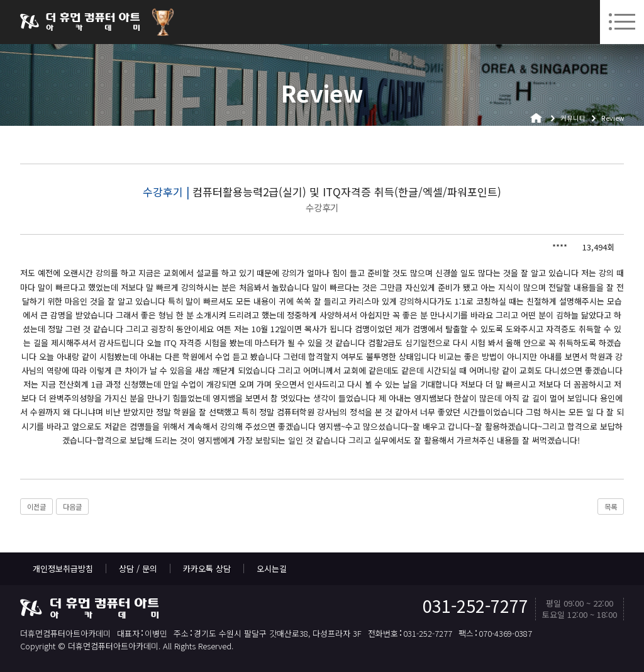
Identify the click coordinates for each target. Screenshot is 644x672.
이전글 (36, 507)
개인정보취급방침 (63, 568)
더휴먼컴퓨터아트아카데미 (80, 22)
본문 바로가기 (0, 0)
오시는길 (272, 568)
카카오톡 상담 (207, 568)
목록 (611, 507)
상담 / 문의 (138, 568)
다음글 (72, 507)
